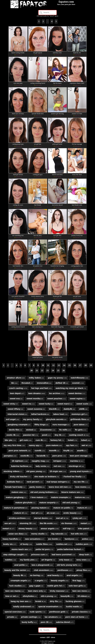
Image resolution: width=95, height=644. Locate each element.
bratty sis (8, 544)
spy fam (70, 445)
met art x (60, 518)
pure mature (52, 445)
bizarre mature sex (71, 492)
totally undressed (22, 607)
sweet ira (27, 404)
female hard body (14, 487)
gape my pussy (55, 378)
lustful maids (72, 607)
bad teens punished (62, 555)
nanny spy (34, 445)
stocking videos (11, 471)
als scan (51, 513)
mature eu (80, 497)
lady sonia (41, 466)
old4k (82, 409)
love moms (81, 487)
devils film (14, 430)
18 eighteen (18, 461)
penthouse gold (57, 612)
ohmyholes (28, 596)
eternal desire (41, 518)
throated (26, 383)
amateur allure (14, 378)
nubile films (42, 544)
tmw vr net (11, 596)
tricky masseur (57, 591)
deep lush (84, 555)
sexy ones (81, 560)
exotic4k (25, 456)
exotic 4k (11, 435)
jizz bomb (53, 539)
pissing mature (39, 508)
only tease (64, 560)
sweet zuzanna (35, 409)
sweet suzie (82, 404)
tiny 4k (58, 435)
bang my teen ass (20, 601)
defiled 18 (60, 383)
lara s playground (40, 565)
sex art (8, 523)
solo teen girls (76, 586)
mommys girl (78, 414)
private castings (29, 617)
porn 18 (44, 622)
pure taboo (79, 425)
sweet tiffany (14, 409)
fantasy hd (56, 440)
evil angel (11, 419)
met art (35, 513)
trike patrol (83, 529)
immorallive (43, 383)
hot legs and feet (40, 388)
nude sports (36, 612)
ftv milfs (63, 430)
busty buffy (27, 622)
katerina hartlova (20, 466)
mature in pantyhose (14, 508)
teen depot (15, 393)
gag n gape (35, 586)
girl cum (24, 440)
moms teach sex (20, 549)
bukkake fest (13, 482)
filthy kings (40, 425)
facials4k (41, 456)
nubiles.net (62, 544)
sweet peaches (55, 399)
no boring (35, 575)
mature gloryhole (24, 503)
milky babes (35, 378)
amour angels (48, 529)
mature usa (17, 492)
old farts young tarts (67, 565)
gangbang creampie (18, 425)
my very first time (12, 445)
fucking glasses (74, 601)
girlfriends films (78, 419)
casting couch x (77, 435)
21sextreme (46, 430)
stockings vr (75, 466)
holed (71, 440)
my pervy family (31, 419)
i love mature (37, 497)
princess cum (38, 555)
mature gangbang (15, 497)
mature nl (19, 513)
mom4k (53, 451)
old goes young (34, 471)
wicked (30, 430)
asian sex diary (16, 534)
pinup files (82, 570)
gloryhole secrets (55, 419)
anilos (85, 539)
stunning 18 (25, 523)
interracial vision (16, 414)
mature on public (62, 508)
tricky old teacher (19, 477)
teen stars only (36, 591)
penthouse (63, 570)
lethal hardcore (39, 414)
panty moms (36, 487)
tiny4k (66, 451)
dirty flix (54, 601)
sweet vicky (9, 404)
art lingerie (47, 560)
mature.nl (82, 508)
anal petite (19, 565)
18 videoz (82, 596)
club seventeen (41, 570)
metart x (7, 529)
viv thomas (67, 523)
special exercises (13, 612)
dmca (53, 637)
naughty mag (38, 461)
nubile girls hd (54, 586)
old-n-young (47, 596)
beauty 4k (18, 575)
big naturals (57, 534)
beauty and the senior (15, 570)
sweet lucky (45, 404)
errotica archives (17, 518)
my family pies (27, 560)
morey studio (38, 534)
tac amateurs (51, 617)
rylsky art (77, 518)
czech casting (16, 388)
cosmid (76, 383)
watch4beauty (78, 378)
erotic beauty (70, 513)
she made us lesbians (45, 477)
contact (43, 637)
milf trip (67, 529)
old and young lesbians (42, 492)
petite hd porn (43, 549)
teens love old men (58, 487)
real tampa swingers (57, 482)
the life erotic (46, 523)
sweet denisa (75, 393)
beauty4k (65, 596)
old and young (70, 503)
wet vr (85, 445)
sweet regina (76, 399)
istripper (57, 461)
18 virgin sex (56, 471)
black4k (53, 409)
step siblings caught (13, 555)
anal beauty (53, 575)
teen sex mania (13, 591)
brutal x (39, 601)
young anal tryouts (79, 471)
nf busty (24, 544)
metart (84, 523)
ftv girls (79, 430)
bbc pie (8, 440)
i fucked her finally (72, 477)
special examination (48, 607)
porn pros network (18, 451)
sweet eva (15, 399)
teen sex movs (80, 591)
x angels (39, 581)
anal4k (80, 451)
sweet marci (63, 404)
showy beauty (25, 529)
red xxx (57, 466)
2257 (48, 637)
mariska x (75, 461)
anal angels (72, 575)
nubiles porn (82, 544)
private (11, 617)
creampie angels (19, 581)
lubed (84, 440)
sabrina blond (63, 622)
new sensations (33, 539)
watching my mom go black (69, 388)
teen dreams (35, 393)
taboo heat (59, 414)
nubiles (9, 560)
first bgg (77, 581)
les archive (55, 393)
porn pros (57, 456)
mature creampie (59, 497)
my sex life (79, 482)
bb (13, 383)
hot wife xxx (77, 534)
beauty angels (58, 581)
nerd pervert (33, 482)
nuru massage (60, 425)
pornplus (8, 456)
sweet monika (34, 399)
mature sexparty (47, 503)
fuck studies (15, 586)
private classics (80, 612)
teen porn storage (79, 456)
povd (44, 435)
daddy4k (68, 409)
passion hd (29, 435)
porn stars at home (75, 617)
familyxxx (70, 539)
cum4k (38, 451)
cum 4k (39, 440)
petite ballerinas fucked (69, 549)
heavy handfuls (10, 539)
